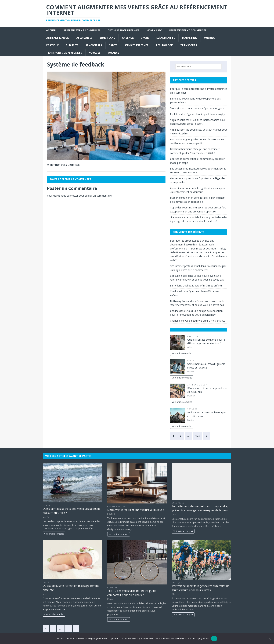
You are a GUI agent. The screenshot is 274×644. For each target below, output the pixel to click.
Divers (145, 38)
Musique (210, 38)
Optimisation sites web (123, 30)
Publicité (72, 45)
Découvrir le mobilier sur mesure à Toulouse (136, 510)
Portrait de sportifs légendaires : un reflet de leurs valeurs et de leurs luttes (201, 588)
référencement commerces (82, 30)
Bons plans (107, 38)
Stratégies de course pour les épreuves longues (197, 108)
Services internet (136, 45)
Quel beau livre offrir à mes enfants (203, 286)
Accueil (51, 30)
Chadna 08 (176, 291)
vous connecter (69, 196)
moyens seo (154, 30)
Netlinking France (180, 301)
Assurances (84, 38)
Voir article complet (182, 353)
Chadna (174, 311)
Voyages (95, 53)
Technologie (164, 45)
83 (68, 629)
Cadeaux (128, 38)
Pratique (53, 45)
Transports (189, 45)
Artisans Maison (58, 38)
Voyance (113, 53)
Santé (113, 45)
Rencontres (94, 45)
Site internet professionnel (185, 266)
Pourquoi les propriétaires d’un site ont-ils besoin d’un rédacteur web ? (199, 256)
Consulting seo (178, 276)
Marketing (189, 38)
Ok (214, 639)
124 (197, 436)
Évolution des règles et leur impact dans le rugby (197, 114)
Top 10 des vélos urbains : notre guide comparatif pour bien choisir (132, 593)
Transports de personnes (64, 53)
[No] (270, 639)
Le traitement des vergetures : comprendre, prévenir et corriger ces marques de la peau (200, 508)
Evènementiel (166, 38)
